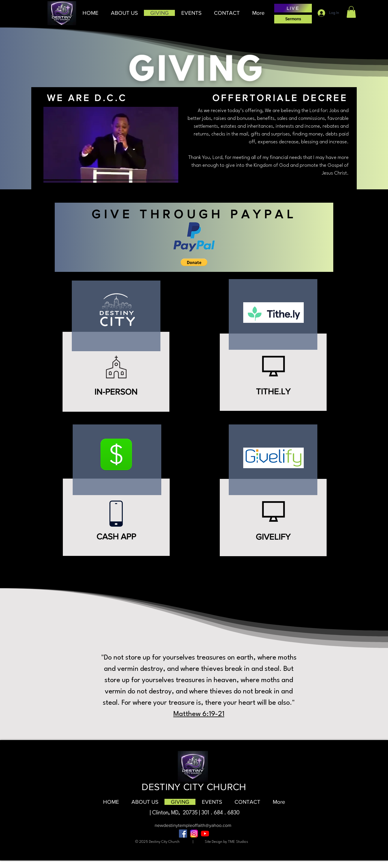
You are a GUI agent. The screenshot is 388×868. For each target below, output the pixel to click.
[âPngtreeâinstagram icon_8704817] (194, 834)
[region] (121, 361)
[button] (124, 13)
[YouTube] (205, 834)
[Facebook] (183, 834)
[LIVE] (293, 8)
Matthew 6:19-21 (199, 714)
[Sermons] (293, 19)
